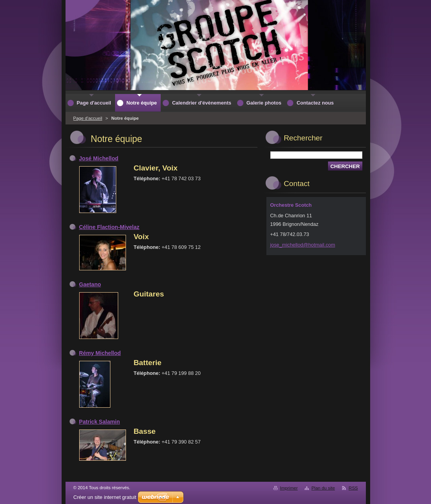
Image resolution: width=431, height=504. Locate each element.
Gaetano (90, 284)
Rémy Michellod (100, 353)
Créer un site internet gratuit (105, 497)
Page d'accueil (88, 118)
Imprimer (289, 488)
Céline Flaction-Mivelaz (109, 227)
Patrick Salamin (100, 422)
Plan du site (323, 488)
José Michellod (99, 158)
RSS (353, 488)
